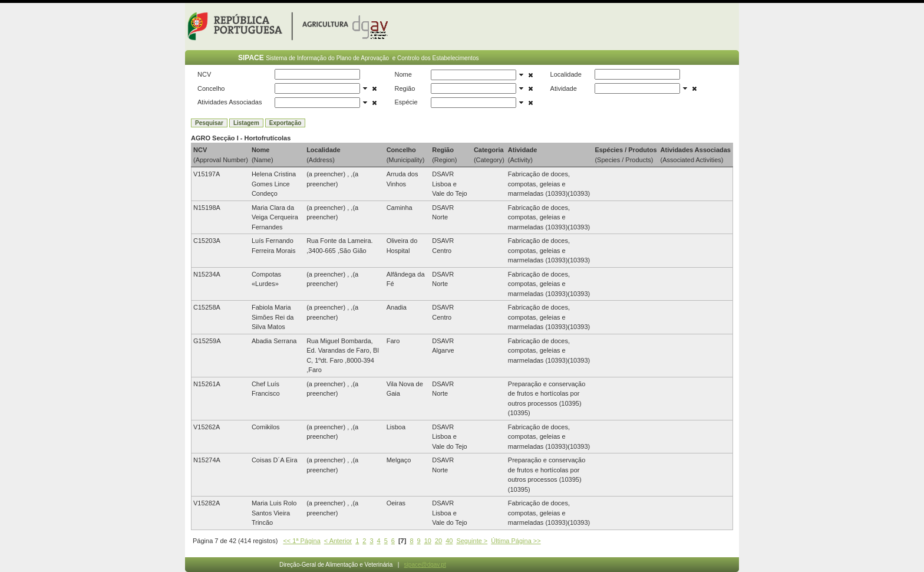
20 (438, 541)
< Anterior (338, 541)
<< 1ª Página (301, 541)
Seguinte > (472, 541)
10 (428, 541)
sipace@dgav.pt (425, 565)
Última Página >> (516, 541)
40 (449, 541)
